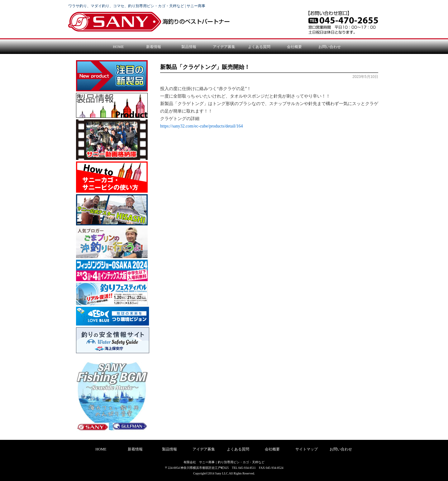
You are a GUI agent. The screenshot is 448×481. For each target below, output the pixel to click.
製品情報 (189, 47)
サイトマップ (307, 449)
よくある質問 (259, 47)
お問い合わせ (330, 47)
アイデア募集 (224, 47)
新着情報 (154, 47)
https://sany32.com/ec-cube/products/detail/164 (202, 126)
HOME (118, 47)
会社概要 (294, 47)
